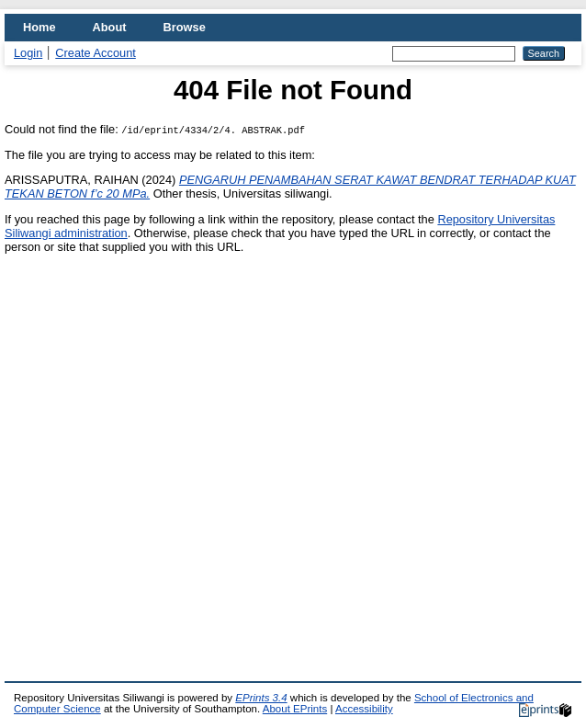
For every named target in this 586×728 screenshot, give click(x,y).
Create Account (96, 53)
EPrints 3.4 (261, 698)
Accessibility (364, 709)
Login (28, 53)
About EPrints (295, 709)
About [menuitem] (110, 27)
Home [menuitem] (39, 27)
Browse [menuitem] (185, 27)
